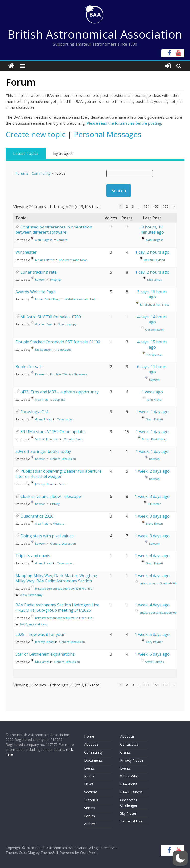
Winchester (26, 252)
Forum (89, 816)
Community (41, 173)
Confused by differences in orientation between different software (54, 230)
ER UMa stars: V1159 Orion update (52, 432)
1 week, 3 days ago (152, 496)
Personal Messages (108, 134)
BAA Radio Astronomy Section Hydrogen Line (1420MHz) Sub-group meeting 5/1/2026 (57, 608)
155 (156, 206)
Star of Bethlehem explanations (45, 654)
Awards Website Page (36, 292)
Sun (62, 484)
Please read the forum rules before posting (124, 123)
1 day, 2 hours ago (152, 252)
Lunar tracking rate (39, 272)
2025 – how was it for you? (40, 634)
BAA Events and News (73, 260)
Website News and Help (81, 299)
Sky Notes (128, 813)
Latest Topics (26, 153)
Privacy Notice (132, 760)
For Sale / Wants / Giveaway (69, 374)
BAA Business (131, 792)
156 (166, 206)
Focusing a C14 (34, 412)
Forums (22, 173)
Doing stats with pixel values (47, 536)
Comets (62, 240)
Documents (94, 760)
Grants (125, 752)
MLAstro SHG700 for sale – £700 (51, 317)
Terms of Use (131, 821)
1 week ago (152, 392)
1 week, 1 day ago (152, 412)
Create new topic (36, 134)
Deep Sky (59, 399)
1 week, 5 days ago (152, 634)
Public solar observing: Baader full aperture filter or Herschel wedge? (59, 474)
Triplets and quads (33, 556)
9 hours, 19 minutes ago (152, 230)
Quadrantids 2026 (37, 516)
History (55, 504)
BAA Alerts (129, 784)
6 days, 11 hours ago (152, 369)
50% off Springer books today (43, 451)
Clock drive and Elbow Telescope (51, 496)
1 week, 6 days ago (152, 654)
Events (89, 768)
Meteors (58, 524)
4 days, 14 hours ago (152, 319)
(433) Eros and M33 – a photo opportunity (60, 392)
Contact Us (129, 744)
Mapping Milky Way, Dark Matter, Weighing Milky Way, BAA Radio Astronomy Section (56, 578)
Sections (91, 792)
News (89, 784)
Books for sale (29, 367)
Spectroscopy (67, 324)
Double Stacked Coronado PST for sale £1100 (58, 342)
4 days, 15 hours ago (152, 344)
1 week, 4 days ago (152, 556)
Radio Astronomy (31, 595)
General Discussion (63, 459)
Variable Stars (73, 439)
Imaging (55, 280)
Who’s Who (129, 776)
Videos (89, 808)
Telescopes (64, 349)
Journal (90, 776)
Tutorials (91, 800)
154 (147, 206)
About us (91, 744)
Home (89, 736)
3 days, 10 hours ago (152, 295)
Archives (91, 824)
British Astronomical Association (95, 34)
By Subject (63, 153)
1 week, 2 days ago (152, 471)
